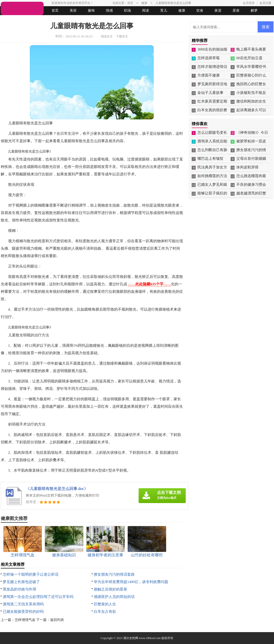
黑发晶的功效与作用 (19, 589)
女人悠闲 (29, 19)
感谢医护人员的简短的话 (114, 597)
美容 (73, 11)
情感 (109, 11)
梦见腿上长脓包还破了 (21, 582)
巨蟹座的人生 (105, 604)
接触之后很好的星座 (110, 589)
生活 (10, 19)
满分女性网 (131, 638)
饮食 (200, 11)
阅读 (146, 11)
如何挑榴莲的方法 (212, 176)
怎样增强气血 (25, 620)
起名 (65, 19)
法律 (47, 19)
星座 (236, 11)
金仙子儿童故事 (210, 93)
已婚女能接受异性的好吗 (23, 612)
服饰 (91, 11)
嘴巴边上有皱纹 (210, 159)
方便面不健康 (209, 75)
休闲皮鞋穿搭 (247, 167)
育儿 (164, 11)
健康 (182, 11)
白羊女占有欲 (105, 612)
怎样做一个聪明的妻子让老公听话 (31, 574)
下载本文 (122, 36)
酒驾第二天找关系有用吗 (23, 604)
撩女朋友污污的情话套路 (114, 574)
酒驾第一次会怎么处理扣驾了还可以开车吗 (38, 597)
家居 (218, 11)
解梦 (254, 11)
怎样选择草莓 (209, 58)
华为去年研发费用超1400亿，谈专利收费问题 (131, 582)
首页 (55, 11)
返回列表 (57, 620)
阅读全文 (107, 36)
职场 (127, 11)
